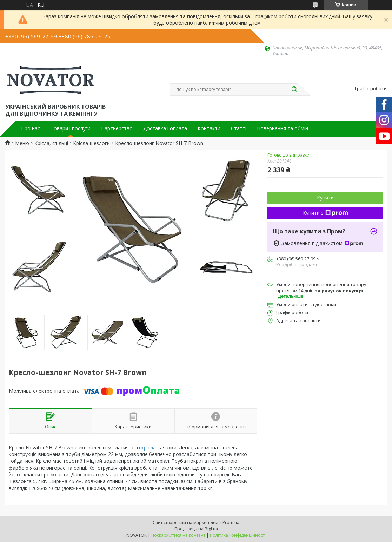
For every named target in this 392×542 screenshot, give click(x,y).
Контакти (209, 128)
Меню (22, 143)
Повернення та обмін (283, 128)
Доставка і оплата (165, 128)
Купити (325, 197)
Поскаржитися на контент (178, 535)
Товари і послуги (71, 128)
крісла (149, 447)
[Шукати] (294, 90)
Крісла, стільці (51, 143)
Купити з (325, 213)
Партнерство (117, 128)
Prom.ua (231, 523)
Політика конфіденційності (238, 535)
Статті (239, 128)
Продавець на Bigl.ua (196, 529)
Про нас (31, 128)
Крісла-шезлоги (91, 143)
